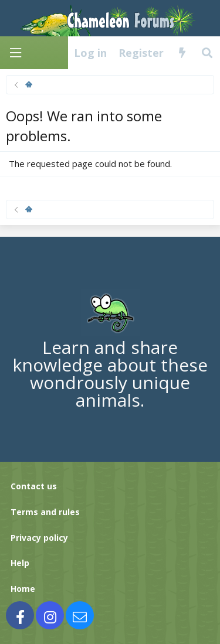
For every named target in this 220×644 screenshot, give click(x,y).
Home (23, 589)
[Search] (207, 53)
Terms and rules (45, 512)
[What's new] (182, 53)
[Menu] (15, 53)
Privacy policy (39, 538)
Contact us (34, 486)
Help (20, 563)
